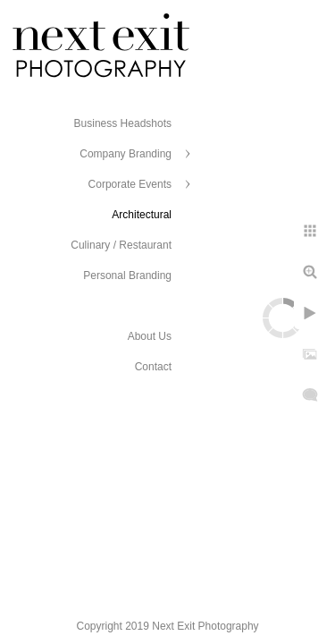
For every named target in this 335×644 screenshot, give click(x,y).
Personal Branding (127, 275)
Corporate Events (130, 184)
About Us (150, 336)
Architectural (142, 215)
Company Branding (126, 154)
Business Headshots (123, 123)
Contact (153, 367)
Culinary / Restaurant (121, 245)
